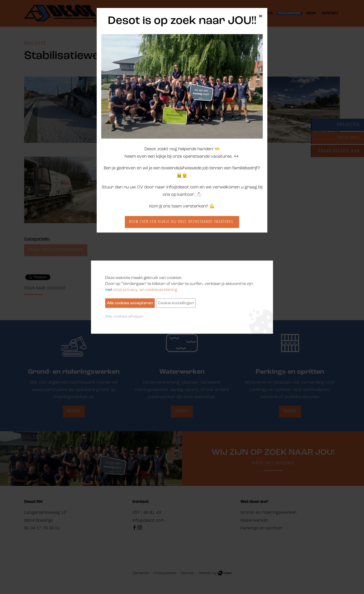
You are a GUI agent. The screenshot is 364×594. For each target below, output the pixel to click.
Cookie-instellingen (176, 303)
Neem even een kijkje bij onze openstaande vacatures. (182, 222)
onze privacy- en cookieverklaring (145, 290)
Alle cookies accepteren (130, 303)
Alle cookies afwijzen (124, 316)
